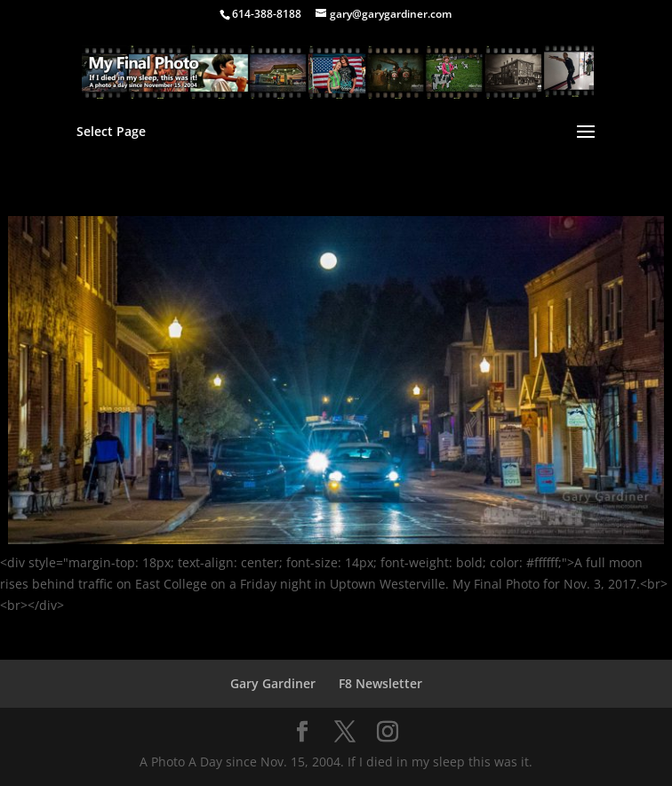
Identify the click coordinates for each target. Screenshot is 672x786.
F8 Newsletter (380, 683)
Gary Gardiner (273, 683)
